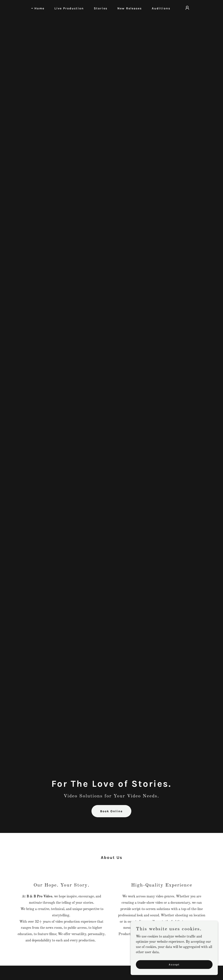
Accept (174, 964)
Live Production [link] (69, 8)
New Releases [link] (130, 8)
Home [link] (39, 8)
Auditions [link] (161, 8)
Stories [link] (101, 8)
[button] (187, 8)
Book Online (111, 811)
